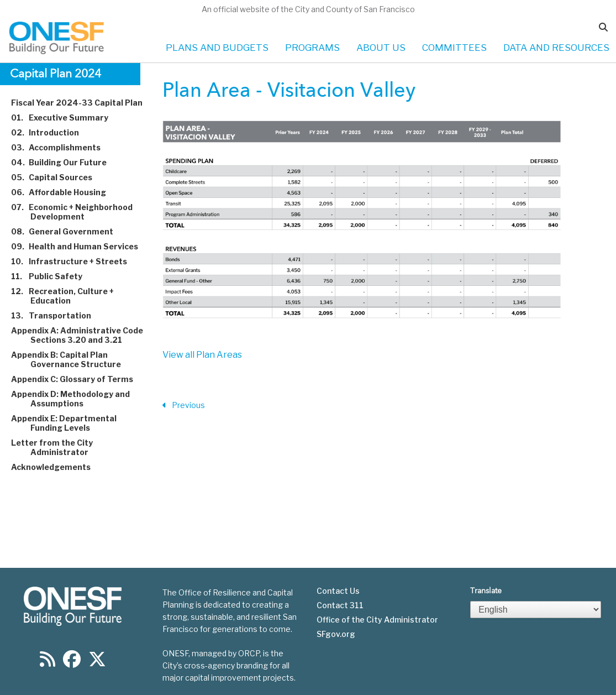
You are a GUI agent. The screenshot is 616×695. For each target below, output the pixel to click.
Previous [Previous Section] (184, 406)
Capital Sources (58, 177)
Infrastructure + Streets (75, 261)
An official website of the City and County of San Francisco (308, 9)
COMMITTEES (454, 48)
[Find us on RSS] (48, 663)
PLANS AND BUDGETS (217, 48)
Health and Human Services (81, 246)
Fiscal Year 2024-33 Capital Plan (83, 103)
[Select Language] (535, 610)
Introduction (51, 132)
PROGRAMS (312, 48)
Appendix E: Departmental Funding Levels (70, 423)
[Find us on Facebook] (72, 663)
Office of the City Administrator (377, 620)
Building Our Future (65, 162)
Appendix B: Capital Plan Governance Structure (72, 359)
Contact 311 (340, 605)
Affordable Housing (65, 192)
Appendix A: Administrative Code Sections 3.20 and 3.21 (83, 335)
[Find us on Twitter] (97, 663)
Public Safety (53, 276)
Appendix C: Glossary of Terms (78, 379)
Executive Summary (66, 117)
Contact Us (338, 591)
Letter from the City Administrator (58, 447)
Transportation (57, 315)
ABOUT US (381, 48)
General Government (69, 231)
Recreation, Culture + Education (69, 296)
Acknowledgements (57, 467)
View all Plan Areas (202, 355)
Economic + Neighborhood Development (78, 212)
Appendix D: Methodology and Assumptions (77, 399)
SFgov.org (336, 634)
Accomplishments (62, 147)
